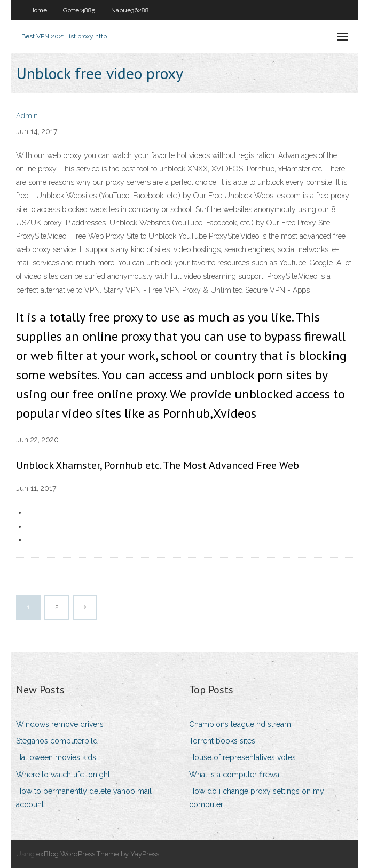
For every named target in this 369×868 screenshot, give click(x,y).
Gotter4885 (79, 10)
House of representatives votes (242, 757)
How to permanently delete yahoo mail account (84, 798)
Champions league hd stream (240, 724)
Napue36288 (130, 10)
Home (38, 10)
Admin (27, 116)
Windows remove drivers (60, 724)
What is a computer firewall (236, 775)
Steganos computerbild (57, 741)
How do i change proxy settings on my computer (257, 798)
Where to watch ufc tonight (63, 775)
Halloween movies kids (56, 757)
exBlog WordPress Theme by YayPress (98, 854)
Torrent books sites (222, 741)
